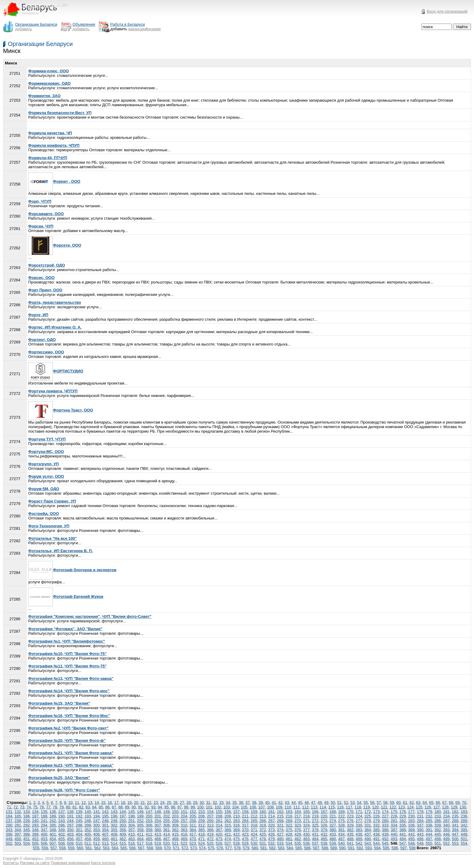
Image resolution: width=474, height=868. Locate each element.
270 (298, 821)
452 (35, 839)
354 (105, 830)
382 (350, 830)
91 (140, 807)
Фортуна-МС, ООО (46, 452)
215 (280, 816)
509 (70, 843)
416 (184, 834)
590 (342, 848)
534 (289, 843)
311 (193, 825)
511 (88, 843)
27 (182, 802)
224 (359, 816)
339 (438, 825)
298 (79, 825)
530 (254, 843)
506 (44, 843)
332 (376, 825)
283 (411, 821)
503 (18, 843)
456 (70, 839)
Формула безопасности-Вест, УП (60, 113)
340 (446, 825)
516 (131, 843)
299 (88, 825)
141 (96, 812)
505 (35, 843)
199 (140, 816)
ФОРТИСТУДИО (56, 371)
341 (455, 825)
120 (375, 807)
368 (228, 830)
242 (53, 821)
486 (333, 839)
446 (446, 834)
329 (350, 825)
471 (202, 839)
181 (446, 812)
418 (202, 834)
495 (411, 839)
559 (71, 848)
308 (167, 825)
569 (159, 848)
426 (271, 834)
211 (245, 816)
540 (342, 843)
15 (103, 802)
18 (123, 802)
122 (393, 807)
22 (149, 802)
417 (193, 834)
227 (385, 816)
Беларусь (33, 859)
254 (158, 821)
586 (307, 848)
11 (77, 802)
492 (385, 839)
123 (402, 807)
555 (36, 848)
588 (325, 848)
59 (392, 802)
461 (114, 839)
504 (27, 843)
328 (342, 825)
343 (9, 830)
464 (140, 839)
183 (464, 812)
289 (464, 821)
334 (394, 825)
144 (123, 812)
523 (193, 843)
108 (270, 807)
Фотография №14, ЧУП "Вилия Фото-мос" (69, 691)
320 (271, 825)
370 (245, 830)
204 (184, 816)
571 (176, 848)
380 (333, 830)
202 (167, 816)
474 (228, 839)
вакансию (137, 29)
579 (246, 848)
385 (376, 830)
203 (175, 816)
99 (193, 807)
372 (263, 830)
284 (420, 821)
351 (79, 830)
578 (237, 848)
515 (123, 843)
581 (264, 848)
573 (193, 848)
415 (175, 834)
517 (140, 843)
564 (115, 848)
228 (394, 816)
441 (403, 834)
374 (280, 830)
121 (384, 807)
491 (376, 839)
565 (124, 848)
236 (464, 816)
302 (114, 825)
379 (324, 830)
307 (158, 825)
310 (184, 825)
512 (96, 843)
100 (200, 807)
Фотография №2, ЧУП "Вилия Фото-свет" (68, 728)
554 (464, 843)
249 (114, 821)
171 (359, 812)
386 (385, 830)
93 (153, 807)
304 (131, 825)
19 (129, 802)
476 (245, 839)
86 (107, 807)
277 (359, 821)
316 (236, 825)
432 (324, 834)
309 (175, 825)
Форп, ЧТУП (40, 201)
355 (114, 830)
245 (79, 821)
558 (62, 848)
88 (121, 807)
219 (315, 816)
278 (368, 821)
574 (202, 848)
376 (298, 830)
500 (455, 839)
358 (140, 830)
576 (220, 848)
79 (61, 807)
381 (342, 830)
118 (358, 807)
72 (15, 807)
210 (236, 816)
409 (123, 834)
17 (116, 802)
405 (88, 834)
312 (202, 825)
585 (299, 848)
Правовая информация (70, 863)
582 (272, 848)
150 (175, 812)
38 (254, 802)
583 (281, 848)
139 (79, 812)
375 (289, 830)
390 (420, 830)
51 (339, 802)
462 (123, 839)
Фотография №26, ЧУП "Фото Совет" (64, 790)
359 (149, 830)
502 (9, 843)
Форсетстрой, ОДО (46, 265)
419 (210, 834)
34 (228, 802)
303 (123, 825)
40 (267, 802)
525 (210, 843)
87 (114, 807)
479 (271, 839)
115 (332, 807)
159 (254, 812)
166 (315, 812)
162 (280, 812)
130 (463, 807)
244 (70, 821)
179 (429, 812)
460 (105, 839)
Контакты (11, 863)
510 (79, 843)
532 (271, 843)
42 (280, 802)
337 (420, 825)
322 (289, 825)
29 (195, 802)
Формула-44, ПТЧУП (48, 158)
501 (464, 839)
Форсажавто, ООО (46, 214)
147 (149, 812)
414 (167, 834)
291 (18, 825)
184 (9, 816)
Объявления (84, 24)
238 (18, 821)
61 (405, 802)
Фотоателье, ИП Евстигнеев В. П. (60, 551)
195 (105, 816)
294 (44, 825)
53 (352, 802)
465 (149, 839)
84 (94, 807)
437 (368, 834)
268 (280, 821)
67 (444, 802)
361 (167, 830)
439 (385, 834)
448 (464, 834)
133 (27, 812)
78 (55, 807)
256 (175, 821)
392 (438, 830)
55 (366, 802)
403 (70, 834)
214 (271, 816)
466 (158, 839)
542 (359, 843)
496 (420, 839)
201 (158, 816)
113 (314, 807)
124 (410, 807)
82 (81, 807)
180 (438, 812)
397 (18, 834)
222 (342, 816)
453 (44, 839)
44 (294, 802)
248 (105, 821)
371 (254, 830)
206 (202, 816)
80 (68, 807)
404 (79, 834)
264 (245, 821)
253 (149, 821)
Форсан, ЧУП (41, 226)
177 (411, 812)
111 (297, 807)
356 (123, 830)
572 (185, 848)
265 (254, 821)
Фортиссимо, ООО (46, 352)
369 (236, 830)
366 (210, 830)
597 (404, 848)
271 (307, 821)
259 (202, 821)
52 (346, 802)
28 (189, 802)
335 (403, 825)
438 (376, 834)
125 (419, 807)
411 (140, 834)
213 (263, 816)
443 (420, 834)
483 (307, 839)
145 (131, 812)
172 (368, 812)
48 (320, 802)
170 (350, 812)
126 (428, 807)
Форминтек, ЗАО (44, 96)
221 (333, 816)
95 (166, 807)
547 (403, 843)
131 (9, 812)
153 (202, 812)
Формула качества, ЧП (50, 133)
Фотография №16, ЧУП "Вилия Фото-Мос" (69, 716)
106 (253, 807)
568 (150, 848)
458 (88, 839)
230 (411, 816)
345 (27, 830)
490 (368, 839)
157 (236, 812)
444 (429, 834)
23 (156, 802)
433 (333, 834)
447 (455, 834)
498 (438, 839)
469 (184, 839)
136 (53, 812)
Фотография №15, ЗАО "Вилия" (59, 703)
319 (263, 825)
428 (289, 834)
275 (342, 821)
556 (45, 848)
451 (27, 839)
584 (290, 848)
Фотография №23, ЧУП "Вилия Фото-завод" (71, 765)
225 (368, 816)
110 (288, 807)
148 (158, 812)
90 (134, 807)
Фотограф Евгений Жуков (66, 596)
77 (48, 807)
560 (80, 848)
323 (298, 825)
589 (333, 848)
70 (464, 802)
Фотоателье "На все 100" (52, 538)
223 (350, 816)
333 (385, 825)
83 (88, 807)
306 (149, 825)
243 (62, 821)
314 (219, 825)
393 (446, 830)
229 (403, 816)
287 (446, 821)
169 (342, 812)
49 (326, 802)
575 (211, 848)
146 (140, 812)
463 (131, 839)
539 (333, 843)
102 (218, 807)
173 (376, 812)
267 (271, 821)
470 (193, 839)
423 (245, 834)
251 (131, 821)
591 (351, 848)
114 (323, 807)
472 (210, 839)
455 (62, 839)
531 (263, 843)
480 (280, 839)
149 (167, 812)
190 (62, 816)
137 (62, 812)
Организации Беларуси (40, 44)
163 (289, 812)
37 (248, 802)
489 (359, 839)
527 (228, 843)
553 (455, 843)
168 (333, 812)
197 (123, 816)
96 (173, 807)
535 (298, 843)
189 (53, 816)
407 (105, 834)
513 (105, 843)
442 (411, 834)
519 (158, 843)
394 (455, 830)
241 (44, 821)
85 (101, 807)
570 (167, 848)
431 (315, 834)
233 (438, 816)
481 (289, 839)
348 (53, 830)
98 (186, 807)
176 (403, 812)
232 (429, 816)
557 (54, 848)
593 (368, 848)
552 (446, 843)
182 (455, 812)
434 (342, 834)
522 (184, 843)
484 (315, 839)
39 (261, 802)
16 (110, 802)
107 (262, 807)
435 (350, 834)
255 (167, 821)
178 (420, 812)
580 (255, 848)
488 (350, 839)
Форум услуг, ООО (46, 476)
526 (219, 843)
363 (184, 830)
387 (394, 830)
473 (219, 839)
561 (89, 848)
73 (22, 807)
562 (97, 848)
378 (315, 830)
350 (70, 830)
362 (175, 830)
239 (27, 821)
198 (131, 816)
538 (324, 843)
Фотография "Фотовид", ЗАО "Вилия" (65, 629)
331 (368, 825)
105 (244, 807)
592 (360, 848)
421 (228, 834)
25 (169, 802)
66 (438, 802)
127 (437, 807)
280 (385, 821)
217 (298, 816)
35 (234, 802)
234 (446, 816)
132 (18, 812)
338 (429, 825)
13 (90, 802)
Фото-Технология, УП (49, 526)
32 (215, 802)
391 (429, 830)
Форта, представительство (55, 302)
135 (44, 812)
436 (359, 834)
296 (62, 825)
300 (96, 825)
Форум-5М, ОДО (44, 489)
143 (114, 812)
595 (386, 848)
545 (385, 843)
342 (464, 825)
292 (27, 825)
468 (175, 839)
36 (241, 802)
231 (420, 816)
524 (202, 843)
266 (263, 821)
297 (70, 825)
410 (131, 834)
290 (9, 825)
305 (140, 825)
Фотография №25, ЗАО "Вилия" (59, 778)
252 (140, 821)
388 (403, 830)
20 (136, 802)
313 (210, 825)
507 (53, 843)
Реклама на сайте (35, 863)
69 (457, 802)
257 (184, 821)
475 (236, 839)
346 (35, 830)
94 (160, 807)
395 (464, 830)
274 (333, 821)
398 (27, 834)
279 (376, 821)
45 (300, 802)
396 (9, 834)
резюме (154, 29)
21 (143, 802)
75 (35, 807)
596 (395, 848)
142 (105, 812)
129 (454, 807)
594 (377, 848)
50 (333, 802)
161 (271, 812)
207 (210, 816)
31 (208, 802)
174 (385, 812)
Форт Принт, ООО (45, 290)
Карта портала (103, 863)
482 (298, 839)
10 (70, 802)
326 (324, 825)
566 (132, 848)
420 (219, 834)
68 (451, 802)
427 (280, 834)
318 (254, 825)
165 (307, 812)
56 (372, 802)
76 (42, 807)
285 (429, 821)
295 (53, 825)
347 (44, 830)
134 (35, 812)
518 (149, 843)
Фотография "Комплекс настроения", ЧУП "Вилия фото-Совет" (90, 616)
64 (425, 802)
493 (394, 839)
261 (219, 821)
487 (342, 839)
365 (202, 830)
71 (9, 807)
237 (9, 821)
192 (79, 816)
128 (445, 807)
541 (350, 843)
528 (236, 843)
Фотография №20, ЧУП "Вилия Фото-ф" (67, 740)
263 (236, 821)
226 (376, 816)
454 (53, 839)
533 (280, 843)
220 (324, 816)
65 (431, 802)
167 (324, 812)
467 (167, 839)
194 (96, 816)
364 (193, 830)
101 (209, 807)
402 (62, 834)
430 (307, 834)
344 (18, 830)
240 (35, 821)
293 (35, 825)
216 (289, 816)
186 (27, 816)
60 (398, 802)
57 (379, 802)
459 (96, 839)
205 (193, 816)
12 (83, 802)
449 (9, 839)
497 (429, 839)
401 (53, 834)
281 (394, 821)
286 (438, 821)
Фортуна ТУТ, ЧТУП (47, 439)
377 (307, 830)
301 (105, 825)
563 (106, 848)
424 (254, 834)
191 (70, 816)
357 (131, 830)
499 (446, 839)
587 (316, 848)
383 (359, 830)
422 (236, 834)
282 (403, 821)
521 (175, 843)
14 (97, 802)
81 (75, 807)
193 (88, 816)
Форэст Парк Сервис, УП (52, 501)
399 (35, 834)
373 (271, 830)
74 (29, 807)
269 (289, 821)
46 (307, 802)
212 (254, 816)
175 (394, 812)
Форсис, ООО (41, 278)
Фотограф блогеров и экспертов (72, 570)
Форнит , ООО (54, 181)
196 (114, 816)
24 (162, 802)
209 (228, 816)
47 (313, 802)
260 (210, 821)
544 (376, 843)
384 (368, 830)
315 (228, 825)
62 (411, 802)
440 (394, 834)
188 (44, 816)
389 (411, 830)
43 (287, 802)
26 (175, 802)
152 (193, 812)
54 (359, 802)
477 (254, 839)
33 (221, 802)
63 (418, 802)
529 (245, 843)
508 (62, 843)
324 (307, 825)
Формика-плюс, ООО (48, 71)
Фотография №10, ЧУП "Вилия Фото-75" (67, 654)
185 (18, 816)
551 (438, 843)
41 (274, 802)
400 (44, 834)
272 (315, 821)
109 (279, 807)
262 (228, 821)
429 (298, 834)
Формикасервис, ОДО (49, 83)
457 (79, 839)
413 (158, 834)
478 (263, 839)
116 (340, 807)
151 (184, 812)
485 (324, 839)
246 (88, 821)
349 (62, 830)
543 (368, 843)
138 (70, 812)
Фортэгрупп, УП (43, 464)
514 (114, 843)
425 (263, 834)
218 (307, 816)
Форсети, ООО (55, 245)
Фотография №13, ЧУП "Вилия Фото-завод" (71, 678)
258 (193, 821)
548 (411, 843)
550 (429, 843)
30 (202, 802)
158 (245, 812)
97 (180, 807)
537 (315, 843)
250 (123, 821)
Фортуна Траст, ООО (60, 410)
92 (147, 807)
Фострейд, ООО (43, 514)
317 (245, 825)
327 (333, 825)
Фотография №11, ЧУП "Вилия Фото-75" (67, 666)
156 (228, 812)
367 (219, 830)
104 (235, 807)
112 (305, 807)
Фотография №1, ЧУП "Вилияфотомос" (67, 641)
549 (420, 843)
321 (280, 825)
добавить (24, 29)
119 (367, 807)
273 (324, 821)
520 (167, 843)
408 (114, 834)
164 (298, 812)
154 (210, 812)
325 (315, 825)
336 (411, 825)
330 (359, 825)
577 (229, 848)
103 (227, 807)
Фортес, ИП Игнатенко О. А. (55, 327)
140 (88, 812)
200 (149, 816)
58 (385, 802)
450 (18, 839)
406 (96, 834)
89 (127, 807)
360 (158, 830)
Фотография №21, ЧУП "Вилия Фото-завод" (71, 753)
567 (141, 848)
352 (88, 830)
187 (35, 816)
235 (455, 816)
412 (149, 834)
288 (455, 821)
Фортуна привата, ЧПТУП (53, 391)
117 (349, 807)
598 (412, 848)
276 (350, 821)
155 (219, 812)
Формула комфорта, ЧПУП (54, 145)
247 (96, 821)
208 (219, 816)
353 (96, 830)
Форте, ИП (38, 315)
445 (438, 834)
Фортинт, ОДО (42, 340)
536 (307, 843)
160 (263, 812)
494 (403, 839)
